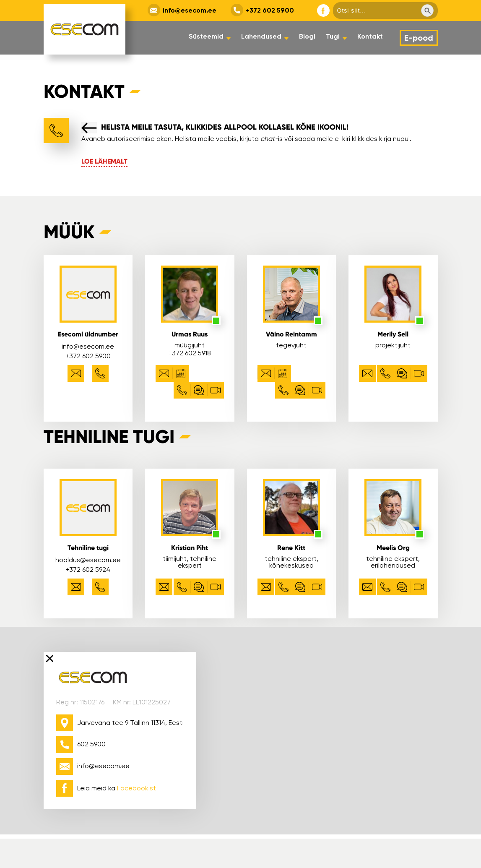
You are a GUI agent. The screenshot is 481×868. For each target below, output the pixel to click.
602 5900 (91, 744)
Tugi (333, 36)
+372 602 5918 (190, 353)
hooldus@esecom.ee (88, 560)
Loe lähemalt (104, 161)
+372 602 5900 (270, 10)
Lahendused (261, 36)
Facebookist (136, 788)
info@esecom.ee (190, 10)
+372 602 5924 (88, 570)
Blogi (307, 36)
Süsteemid (206, 36)
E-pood (419, 38)
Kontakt (370, 36)
